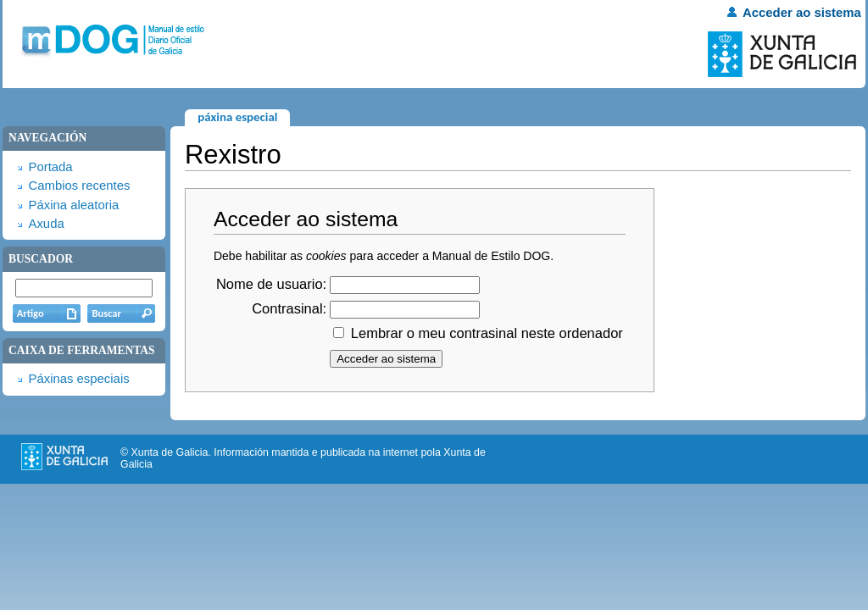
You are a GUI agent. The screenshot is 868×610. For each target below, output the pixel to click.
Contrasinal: (289, 308)
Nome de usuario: (271, 284)
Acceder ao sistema (802, 13)
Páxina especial (237, 117)
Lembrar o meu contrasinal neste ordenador (487, 333)
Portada (50, 167)
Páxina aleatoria (73, 205)
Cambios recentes (79, 186)
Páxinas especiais (78, 379)
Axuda (46, 224)
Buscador (41, 259)
